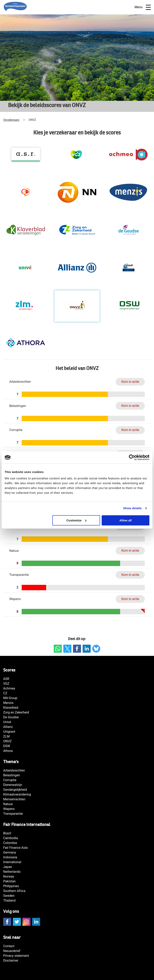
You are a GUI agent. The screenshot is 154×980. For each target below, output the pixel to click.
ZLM (6, 736)
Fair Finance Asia (15, 848)
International (12, 862)
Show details (132, 508)
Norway (9, 876)
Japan (8, 867)
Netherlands (12, 872)
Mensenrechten (14, 799)
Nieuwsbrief (12, 951)
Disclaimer (11, 960)
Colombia (10, 843)
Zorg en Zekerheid (16, 712)
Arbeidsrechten (14, 770)
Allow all (125, 520)
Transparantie (13, 814)
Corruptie (10, 780)
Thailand (9, 900)
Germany (10, 852)
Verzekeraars (11, 120)
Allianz (8, 727)
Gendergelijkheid (15, 790)
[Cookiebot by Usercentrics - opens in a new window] (132, 457)
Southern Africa (14, 891)
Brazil (7, 833)
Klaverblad (11, 708)
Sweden (9, 896)
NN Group (10, 698)
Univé (7, 722)
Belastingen (12, 775)
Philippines (11, 886)
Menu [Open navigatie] (143, 7)
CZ (5, 693)
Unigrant (9, 732)
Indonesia (10, 857)
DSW (7, 746)
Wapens (9, 809)
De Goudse (11, 717)
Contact (9, 946)
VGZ (6, 684)
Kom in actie (130, 382)
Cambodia (11, 838)
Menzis (8, 703)
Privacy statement (16, 956)
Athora (8, 751)
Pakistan (9, 881)
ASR (6, 679)
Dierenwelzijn (13, 785)
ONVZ (7, 741)
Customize (76, 520)
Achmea (9, 688)
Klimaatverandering (17, 794)
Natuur (8, 804)
